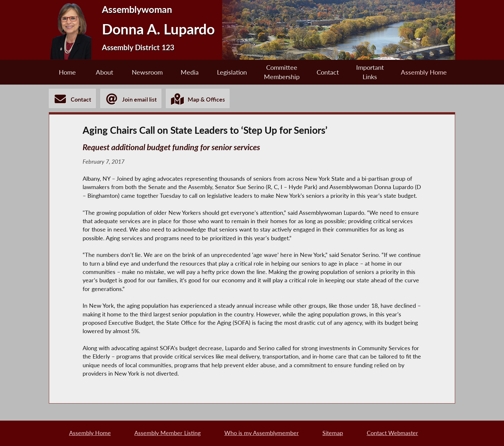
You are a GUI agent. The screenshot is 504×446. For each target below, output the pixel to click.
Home (67, 72)
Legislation (232, 72)
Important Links (370, 72)
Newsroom (147, 72)
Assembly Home (424, 72)
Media (190, 72)
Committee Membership (282, 72)
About (104, 72)
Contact (328, 72)
